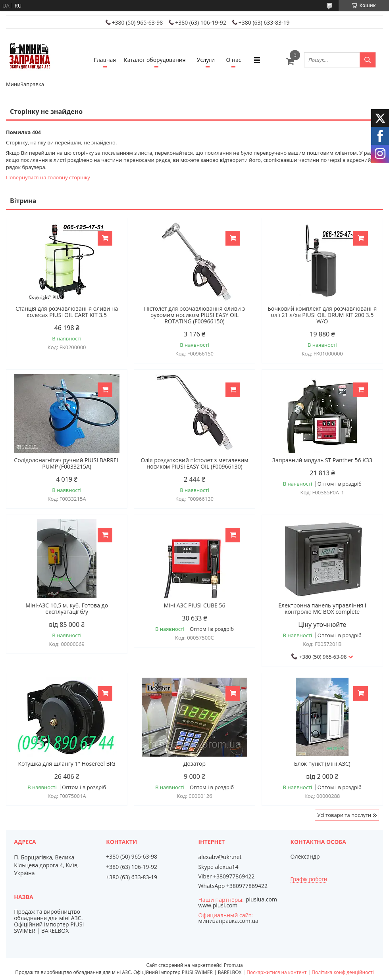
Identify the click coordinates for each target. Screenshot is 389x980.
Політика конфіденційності (343, 972)
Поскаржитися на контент (276, 972)
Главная (105, 60)
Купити (105, 238)
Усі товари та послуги (344, 815)
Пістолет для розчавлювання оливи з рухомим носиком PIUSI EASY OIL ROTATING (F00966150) (194, 315)
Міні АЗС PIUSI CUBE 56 (195, 605)
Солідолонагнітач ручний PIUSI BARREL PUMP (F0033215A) (67, 463)
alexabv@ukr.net (220, 857)
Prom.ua (233, 965)
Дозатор (194, 764)
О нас (234, 60)
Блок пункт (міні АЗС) (322, 764)
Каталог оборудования (155, 60)
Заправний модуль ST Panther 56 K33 (322, 460)
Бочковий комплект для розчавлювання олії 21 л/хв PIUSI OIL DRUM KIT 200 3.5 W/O (322, 315)
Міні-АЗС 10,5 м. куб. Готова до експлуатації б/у (67, 609)
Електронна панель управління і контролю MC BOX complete (322, 609)
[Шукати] (368, 60)
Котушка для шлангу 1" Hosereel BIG (67, 764)
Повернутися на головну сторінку (48, 177)
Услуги (206, 60)
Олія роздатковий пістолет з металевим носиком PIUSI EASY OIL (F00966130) (194, 463)
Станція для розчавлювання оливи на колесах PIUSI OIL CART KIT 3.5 (67, 312)
